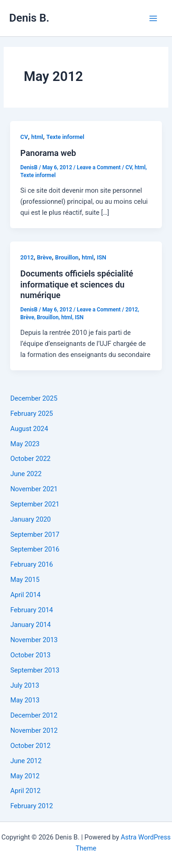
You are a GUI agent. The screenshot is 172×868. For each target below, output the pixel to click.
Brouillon (67, 257)
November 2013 (34, 640)
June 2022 (26, 474)
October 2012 (30, 746)
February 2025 (31, 414)
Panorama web (48, 153)
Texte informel (65, 137)
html (37, 137)
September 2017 (35, 535)
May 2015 (25, 580)
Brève (45, 257)
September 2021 (35, 504)
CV (24, 137)
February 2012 (31, 806)
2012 (27, 257)
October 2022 (30, 459)
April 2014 (25, 595)
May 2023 (25, 444)
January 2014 (30, 625)
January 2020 (30, 519)
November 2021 (34, 489)
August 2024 (29, 429)
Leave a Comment (99, 167)
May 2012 (25, 776)
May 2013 (25, 700)
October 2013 (30, 655)
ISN (101, 257)
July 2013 (25, 685)
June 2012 (26, 761)
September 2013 (35, 670)
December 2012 (34, 715)
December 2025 (34, 398)
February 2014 (31, 610)
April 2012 (25, 791)
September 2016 (35, 549)
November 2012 (34, 730)
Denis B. (29, 18)
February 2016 (31, 564)
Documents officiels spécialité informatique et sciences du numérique (77, 284)
